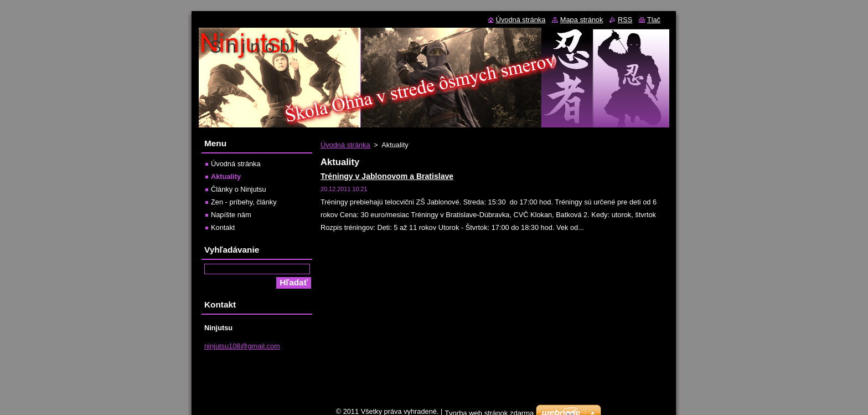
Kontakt (223, 227)
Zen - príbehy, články (244, 202)
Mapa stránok (582, 20)
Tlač (654, 20)
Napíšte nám (231, 215)
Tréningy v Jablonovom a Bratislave (387, 176)
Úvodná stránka (345, 145)
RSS (625, 20)
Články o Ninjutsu (239, 189)
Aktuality (226, 176)
